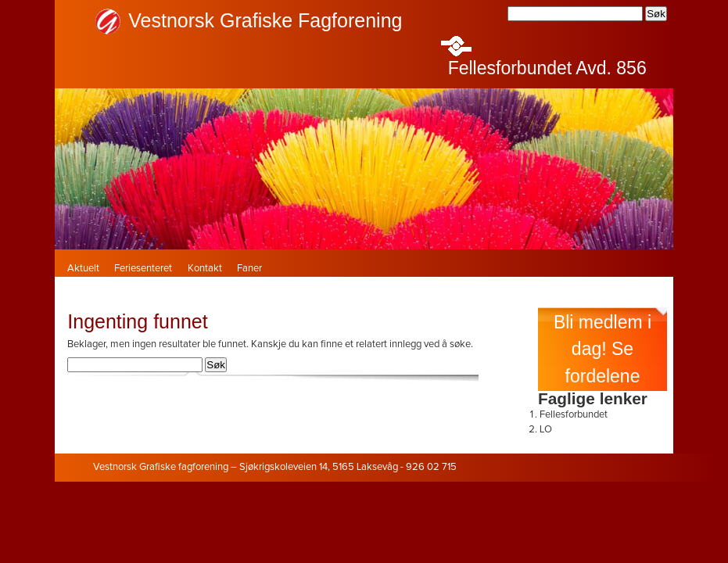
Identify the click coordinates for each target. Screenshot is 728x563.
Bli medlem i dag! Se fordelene (602, 349)
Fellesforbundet (574, 415)
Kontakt (205, 269)
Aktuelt (83, 269)
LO (546, 430)
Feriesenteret (143, 269)
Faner (249, 269)
